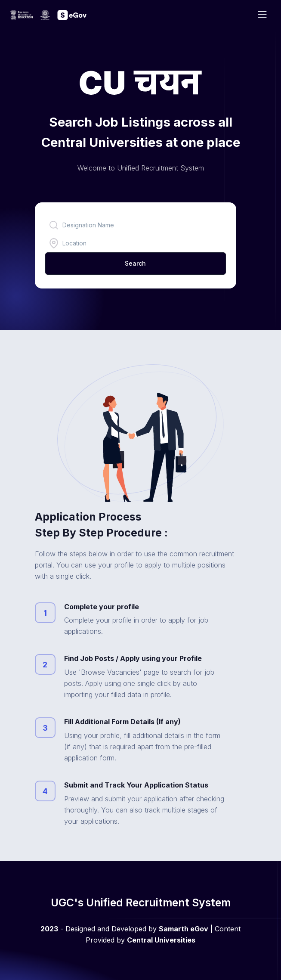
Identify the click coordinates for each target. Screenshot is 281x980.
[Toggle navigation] (262, 14)
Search (135, 263)
